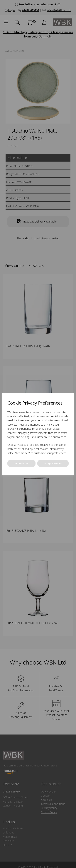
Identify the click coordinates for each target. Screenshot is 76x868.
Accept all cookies (53, 463)
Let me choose (21, 463)
